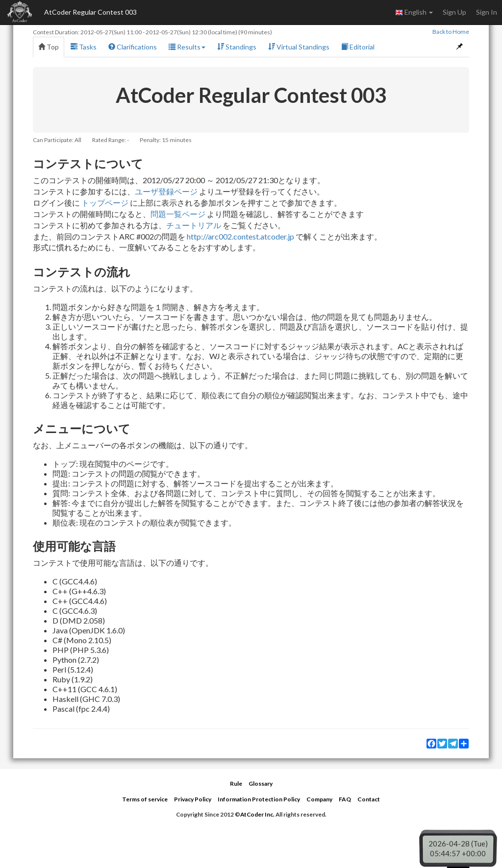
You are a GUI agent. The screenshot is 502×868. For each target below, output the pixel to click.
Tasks (84, 47)
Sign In (487, 12)
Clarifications (133, 47)
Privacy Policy (193, 799)
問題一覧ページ (178, 214)
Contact (369, 799)
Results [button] (187, 47)
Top (49, 47)
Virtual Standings (299, 47)
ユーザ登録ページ (166, 191)
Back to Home (451, 32)
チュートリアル (194, 225)
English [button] (414, 12)
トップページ (105, 203)
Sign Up (454, 12)
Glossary (261, 784)
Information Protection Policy (259, 799)
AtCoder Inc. (257, 814)
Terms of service (145, 799)
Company (319, 799)
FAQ (345, 799)
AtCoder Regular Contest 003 (90, 12)
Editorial (358, 47)
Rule (236, 784)
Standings (237, 47)
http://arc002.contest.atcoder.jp (240, 236)
